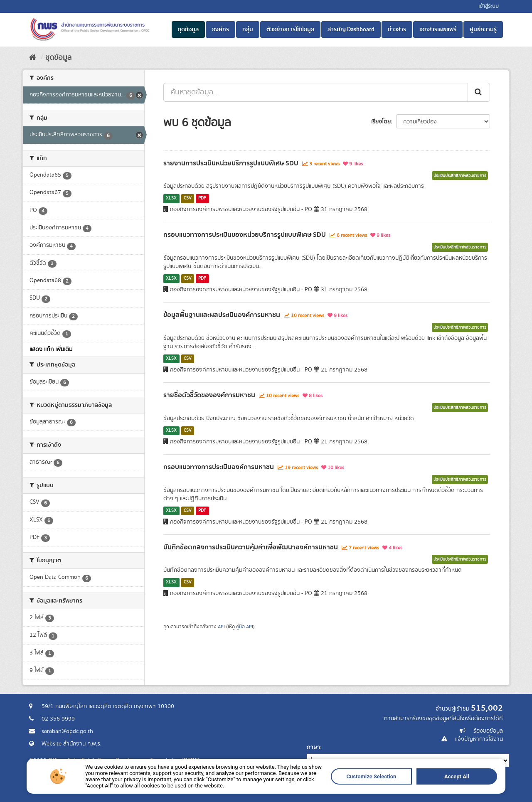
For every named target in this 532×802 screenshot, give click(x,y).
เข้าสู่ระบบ (489, 6)
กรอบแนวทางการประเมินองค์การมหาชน (219, 467)
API (221, 627)
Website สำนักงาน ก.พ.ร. (71, 744)
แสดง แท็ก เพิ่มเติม (51, 349)
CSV (188, 198)
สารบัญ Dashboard (351, 30)
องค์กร (220, 30)
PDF (202, 198)
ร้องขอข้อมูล (488, 731)
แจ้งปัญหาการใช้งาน (479, 739)
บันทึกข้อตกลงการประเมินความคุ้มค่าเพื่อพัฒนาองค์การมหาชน (251, 547)
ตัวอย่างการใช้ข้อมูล (290, 30)
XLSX (171, 198)
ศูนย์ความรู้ (483, 30)
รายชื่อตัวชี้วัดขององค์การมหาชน (209, 395)
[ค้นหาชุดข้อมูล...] (316, 92)
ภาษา (313, 748)
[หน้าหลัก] (33, 58)
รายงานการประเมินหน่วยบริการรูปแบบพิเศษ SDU (231, 163)
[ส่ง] (479, 92)
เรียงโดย (381, 122)
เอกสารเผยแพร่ (438, 30)
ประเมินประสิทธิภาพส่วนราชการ (460, 176)
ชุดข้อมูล (188, 30)
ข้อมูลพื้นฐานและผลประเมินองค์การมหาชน (222, 315)
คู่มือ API (245, 627)
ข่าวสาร (397, 30)
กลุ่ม (248, 30)
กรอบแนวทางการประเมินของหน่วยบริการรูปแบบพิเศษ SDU (245, 235)
